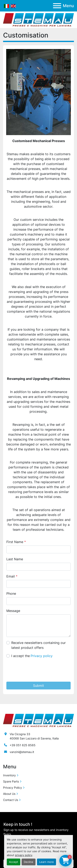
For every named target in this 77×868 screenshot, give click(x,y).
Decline (29, 862)
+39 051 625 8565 (23, 745)
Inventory (9, 775)
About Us (9, 794)
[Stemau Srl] (38, 720)
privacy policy (24, 855)
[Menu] (57, 6)
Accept (14, 862)
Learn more (47, 862)
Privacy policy (42, 656)
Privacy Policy (13, 788)
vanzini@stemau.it (22, 752)
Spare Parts (11, 781)
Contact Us (11, 800)
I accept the (32, 656)
